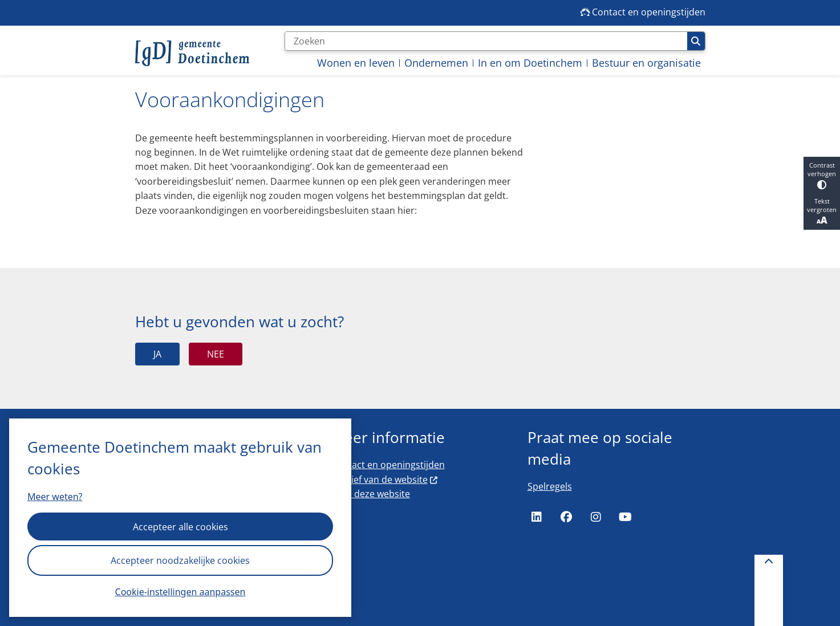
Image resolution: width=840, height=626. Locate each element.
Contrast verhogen (822, 175)
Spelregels (550, 486)
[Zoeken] (486, 41)
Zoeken (696, 41)
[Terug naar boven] (769, 590)
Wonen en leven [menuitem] (356, 63)
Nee (216, 354)
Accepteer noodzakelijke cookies (180, 560)
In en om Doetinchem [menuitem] (530, 63)
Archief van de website (385, 479)
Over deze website (371, 494)
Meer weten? (55, 497)
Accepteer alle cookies (180, 527)
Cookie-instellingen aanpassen (180, 592)
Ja (157, 354)
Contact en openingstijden (388, 465)
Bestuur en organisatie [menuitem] (646, 63)
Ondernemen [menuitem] (436, 63)
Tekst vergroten (822, 212)
